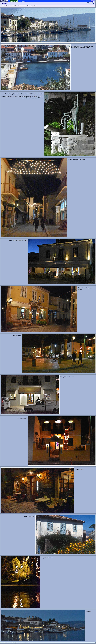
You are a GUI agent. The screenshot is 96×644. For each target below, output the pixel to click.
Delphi (23, 1)
